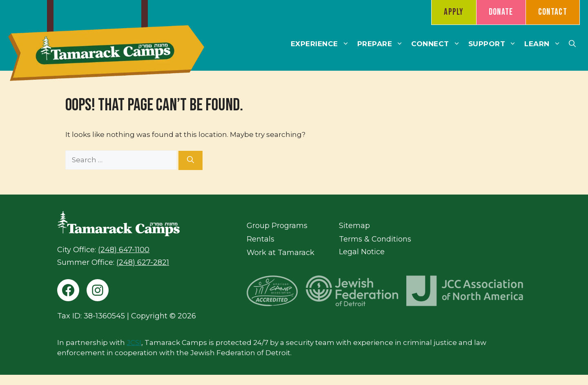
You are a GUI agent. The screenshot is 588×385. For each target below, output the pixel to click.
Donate (501, 12)
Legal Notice (362, 252)
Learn (545, 44)
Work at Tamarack (281, 253)
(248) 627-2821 (143, 262)
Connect (438, 44)
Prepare (382, 44)
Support (494, 44)
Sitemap (354, 226)
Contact (553, 12)
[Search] (190, 161)
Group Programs (277, 226)
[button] (572, 44)
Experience (322, 44)
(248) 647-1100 (124, 250)
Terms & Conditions (375, 239)
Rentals (261, 239)
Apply (454, 12)
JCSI (134, 342)
